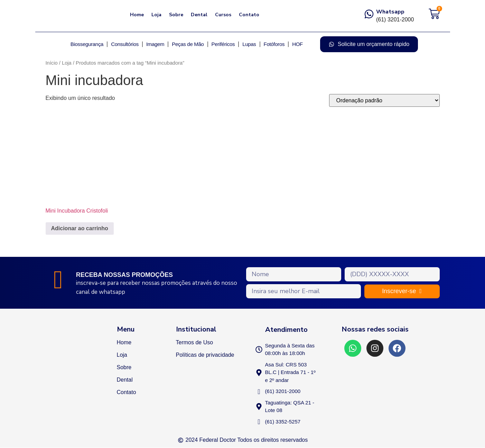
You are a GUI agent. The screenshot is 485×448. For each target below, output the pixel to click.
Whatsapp (390, 12)
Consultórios (125, 44)
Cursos (223, 15)
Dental (199, 15)
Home (137, 15)
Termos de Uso (195, 342)
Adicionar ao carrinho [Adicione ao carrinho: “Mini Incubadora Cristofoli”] (80, 228)
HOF (297, 44)
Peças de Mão (188, 44)
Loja (156, 15)
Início (52, 63)
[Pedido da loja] (384, 100)
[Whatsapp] (369, 14)
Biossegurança (87, 44)
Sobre (176, 15)
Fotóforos (274, 44)
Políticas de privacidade (205, 355)
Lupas (249, 44)
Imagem (155, 44)
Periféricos (223, 44)
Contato (249, 15)
